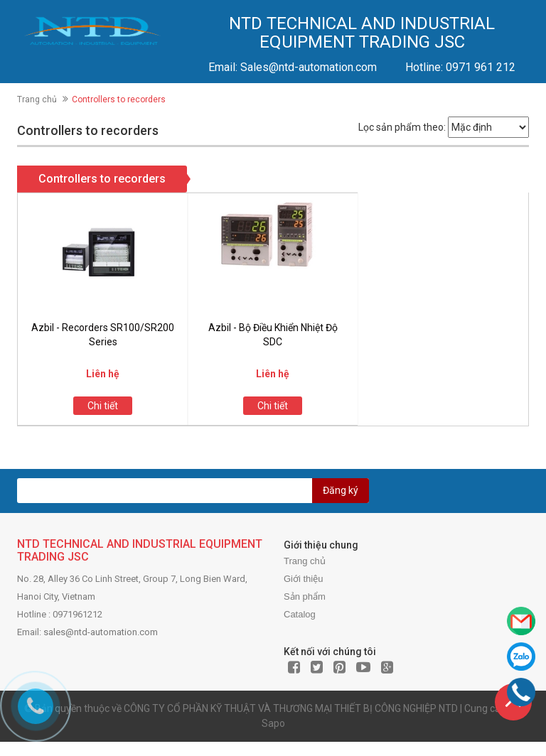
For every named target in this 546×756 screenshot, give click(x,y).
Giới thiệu (303, 579)
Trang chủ (37, 99)
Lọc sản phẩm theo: (402, 127)
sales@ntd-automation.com (101, 632)
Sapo (273, 723)
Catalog (300, 614)
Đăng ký (341, 490)
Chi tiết (103, 406)
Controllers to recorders (102, 179)
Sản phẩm (305, 596)
